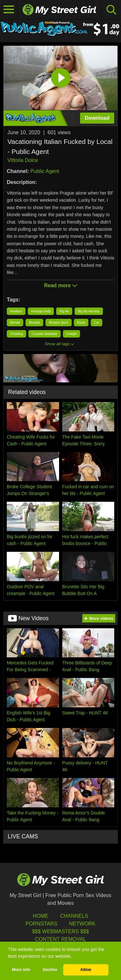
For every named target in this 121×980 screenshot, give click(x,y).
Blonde (15, 323)
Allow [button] (86, 970)
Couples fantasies (45, 334)
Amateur (16, 311)
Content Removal (60, 939)
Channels (74, 916)
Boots (81, 323)
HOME (41, 916)
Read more (60, 285)
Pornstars (41, 924)
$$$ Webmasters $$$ (60, 931)
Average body (41, 311)
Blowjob (34, 323)
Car (96, 323)
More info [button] (21, 970)
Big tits (64, 311)
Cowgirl (71, 334)
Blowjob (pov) (59, 323)
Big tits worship (89, 311)
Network (82, 924)
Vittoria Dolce (23, 160)
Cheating (16, 334)
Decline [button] (50, 970)
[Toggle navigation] (9, 10)
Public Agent (45, 171)
